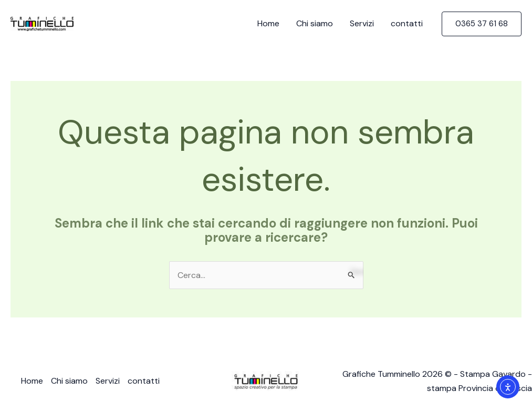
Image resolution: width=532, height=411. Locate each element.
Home (268, 23)
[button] (482, 24)
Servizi (362, 23)
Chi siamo (315, 23)
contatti (407, 23)
